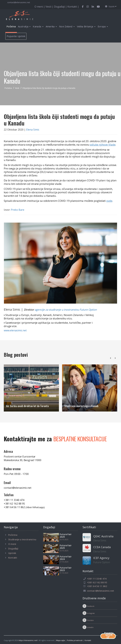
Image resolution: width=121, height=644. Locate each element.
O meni (12, 544)
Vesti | (50, 7)
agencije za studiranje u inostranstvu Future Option (66, 310)
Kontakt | (73, 7)
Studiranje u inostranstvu (22, 539)
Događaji (13, 548)
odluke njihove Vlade (102, 145)
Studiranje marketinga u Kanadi (81, 406)
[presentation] (110, 358)
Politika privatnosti (75, 640)
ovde (109, 201)
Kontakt (13, 558)
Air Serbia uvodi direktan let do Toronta (27, 406)
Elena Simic (33, 130)
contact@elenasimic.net (18, 2)
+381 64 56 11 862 (24, 507)
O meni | (40, 7)
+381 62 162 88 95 (14, 504)
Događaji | (61, 7)
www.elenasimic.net (15, 330)
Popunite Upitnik (16, 36)
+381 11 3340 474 (14, 500)
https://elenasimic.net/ (28, 640)
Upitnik (12, 553)
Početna (11, 26)
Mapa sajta (60, 640)
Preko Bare (18, 210)
